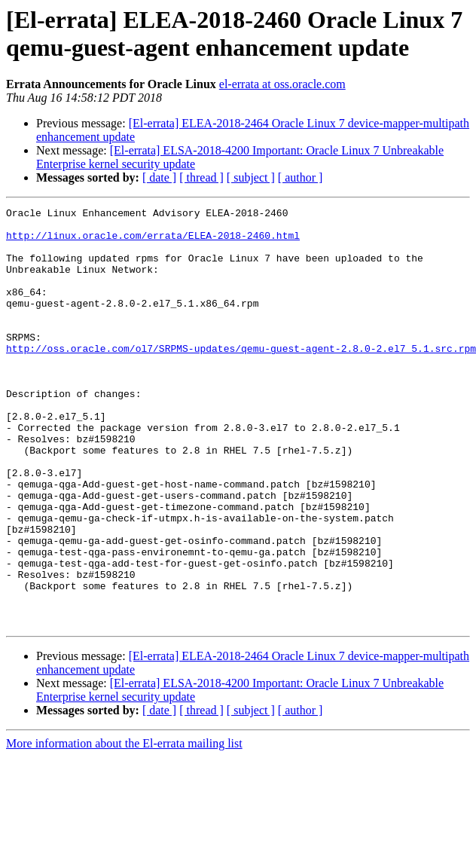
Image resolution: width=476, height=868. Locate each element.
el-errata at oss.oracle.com (282, 84)
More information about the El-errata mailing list (124, 827)
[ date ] (159, 177)
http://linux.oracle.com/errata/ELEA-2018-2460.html (153, 242)
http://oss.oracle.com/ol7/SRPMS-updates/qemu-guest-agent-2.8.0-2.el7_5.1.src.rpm (241, 377)
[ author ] (301, 177)
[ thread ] (201, 177)
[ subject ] (251, 177)
